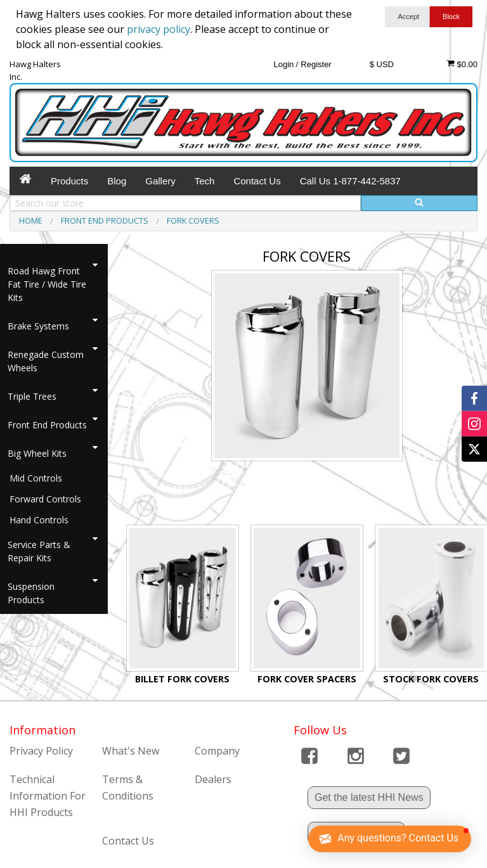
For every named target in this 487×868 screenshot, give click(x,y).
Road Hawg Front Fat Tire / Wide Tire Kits (47, 284)
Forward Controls (45, 499)
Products (69, 181)
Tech (205, 181)
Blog (117, 181)
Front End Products (47, 425)
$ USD (382, 64)
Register (316, 64)
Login (283, 64)
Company (217, 751)
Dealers (213, 779)
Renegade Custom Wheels (46, 361)
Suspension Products (31, 593)
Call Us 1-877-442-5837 (350, 181)
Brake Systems (38, 326)
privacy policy (159, 29)
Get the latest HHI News (369, 797)
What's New (131, 751)
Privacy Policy (41, 751)
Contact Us (257, 181)
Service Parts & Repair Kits (39, 551)
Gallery (160, 181)
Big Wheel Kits (37, 453)
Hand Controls (39, 520)
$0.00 (462, 64)
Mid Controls (36, 478)
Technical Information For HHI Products (48, 795)
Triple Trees (32, 396)
